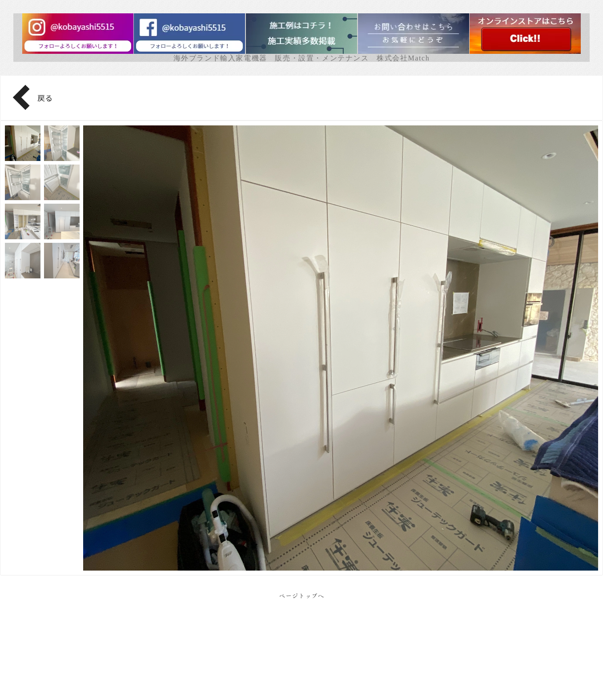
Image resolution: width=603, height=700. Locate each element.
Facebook (302, 669)
